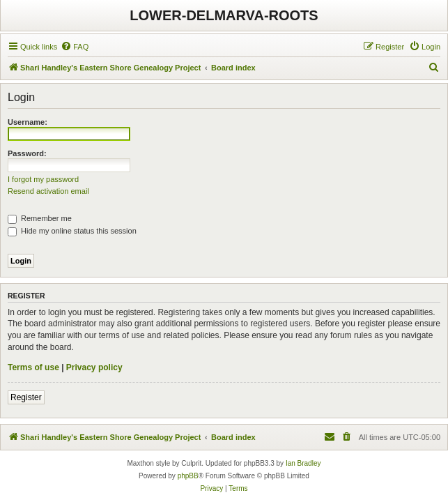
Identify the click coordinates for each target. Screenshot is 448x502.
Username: (28, 122)
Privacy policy (94, 367)
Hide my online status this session (72, 231)
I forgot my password (43, 179)
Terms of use (33, 367)
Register (26, 397)
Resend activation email (48, 191)
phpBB (188, 476)
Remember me (40, 218)
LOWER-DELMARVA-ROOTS (224, 15)
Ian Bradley (303, 463)
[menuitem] (75, 47)
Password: (27, 153)
